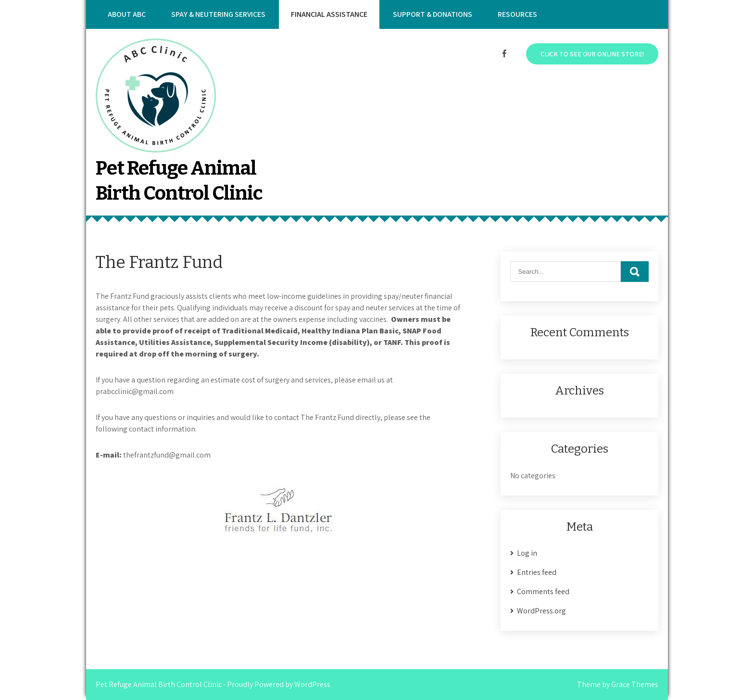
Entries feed (537, 572)
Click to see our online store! (592, 54)
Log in (527, 553)
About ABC (127, 14)
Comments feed (543, 592)
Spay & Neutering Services (218, 14)
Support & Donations (433, 14)
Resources (517, 14)
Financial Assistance (329, 14)
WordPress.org (541, 611)
